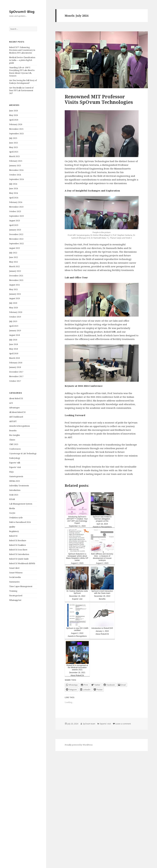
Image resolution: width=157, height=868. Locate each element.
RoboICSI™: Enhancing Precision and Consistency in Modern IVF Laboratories (22, 50)
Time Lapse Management (21, 586)
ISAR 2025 (14, 495)
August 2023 (15, 221)
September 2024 (16, 179)
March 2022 (14, 266)
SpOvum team (89, 724)
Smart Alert (14, 568)
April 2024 (14, 198)
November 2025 (16, 129)
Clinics (12, 440)
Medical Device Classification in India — (22, 60)
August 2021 (15, 285)
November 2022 (16, 239)
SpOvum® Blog (22, 11)
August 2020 (15, 298)
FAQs (11, 472)
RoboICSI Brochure (18, 541)
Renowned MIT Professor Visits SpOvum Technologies (99, 99)
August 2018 (15, 335)
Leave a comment (123, 724)
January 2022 (15, 271)
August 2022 (15, 248)
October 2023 (15, 211)
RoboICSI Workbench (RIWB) (22, 563)
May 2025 (14, 147)
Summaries (14, 582)
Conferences (15, 449)
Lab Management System (21, 504)
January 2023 (15, 230)
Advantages (14, 408)
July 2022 (13, 253)
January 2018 (15, 367)
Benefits (13, 431)
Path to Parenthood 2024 (20, 522)
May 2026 (14, 115)
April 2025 (14, 152)
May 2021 (14, 289)
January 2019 (15, 331)
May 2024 (14, 193)
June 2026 (14, 111)
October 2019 (15, 317)
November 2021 (16, 280)
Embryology (15, 458)
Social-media (15, 577)
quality (12, 527)
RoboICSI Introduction (19, 554)
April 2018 (14, 353)
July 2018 (13, 340)
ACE (11, 403)
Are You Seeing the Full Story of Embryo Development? (23, 82)
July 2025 (13, 138)
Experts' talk (15, 463)
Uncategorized (16, 596)
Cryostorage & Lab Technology (23, 453)
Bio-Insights (15, 435)
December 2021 (16, 276)
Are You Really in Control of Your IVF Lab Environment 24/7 (21, 90)
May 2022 (14, 262)
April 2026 (14, 120)
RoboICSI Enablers (18, 545)
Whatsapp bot (15, 600)
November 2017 (16, 376)
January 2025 (15, 166)
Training (13, 591)
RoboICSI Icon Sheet (18, 550)
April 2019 (14, 326)
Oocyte (12, 513)
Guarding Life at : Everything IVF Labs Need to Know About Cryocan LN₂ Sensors (22, 72)
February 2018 (16, 363)
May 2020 (14, 308)
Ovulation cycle (16, 518)
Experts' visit (15, 467)
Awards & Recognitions (20, 426)
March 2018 (14, 358)
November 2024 (16, 170)
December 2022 (16, 234)
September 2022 (16, 244)
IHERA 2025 (15, 481)
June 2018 (14, 344)
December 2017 (16, 372)
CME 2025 (14, 444)
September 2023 (16, 216)
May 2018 (14, 349)
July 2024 (13, 184)
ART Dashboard (16, 417)
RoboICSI (13, 536)
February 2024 (16, 202)
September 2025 (16, 134)
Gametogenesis (16, 476)
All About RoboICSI (17, 412)
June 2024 (14, 188)
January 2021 (15, 294)
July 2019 (13, 321)
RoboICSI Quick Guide (19, 559)
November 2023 (16, 207)
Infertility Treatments (19, 486)
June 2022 (14, 257)
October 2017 (15, 381)
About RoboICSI (16, 398)
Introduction (15, 490)
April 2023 (14, 225)
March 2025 (14, 156)
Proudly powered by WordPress (79, 745)
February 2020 (16, 312)
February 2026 (16, 124)
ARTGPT (13, 421)
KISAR (12, 499)
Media (12, 508)
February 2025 (16, 161)
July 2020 (13, 303)
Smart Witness (16, 573)
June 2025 (14, 143)
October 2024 (15, 175)
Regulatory (14, 531)
